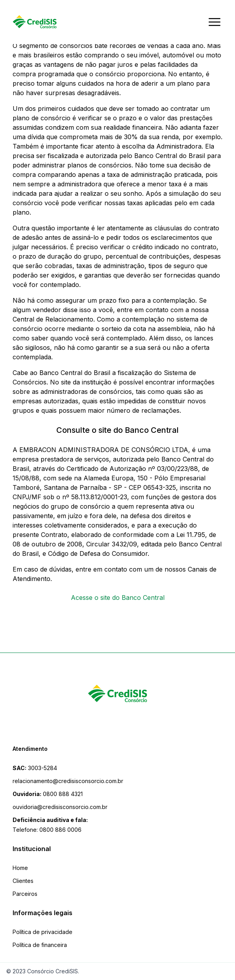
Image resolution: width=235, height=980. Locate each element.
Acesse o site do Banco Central (118, 598)
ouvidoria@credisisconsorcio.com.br (60, 807)
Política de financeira (40, 945)
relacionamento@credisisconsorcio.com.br (68, 781)
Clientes (23, 881)
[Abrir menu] (215, 22)
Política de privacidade (43, 932)
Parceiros (25, 894)
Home (20, 868)
